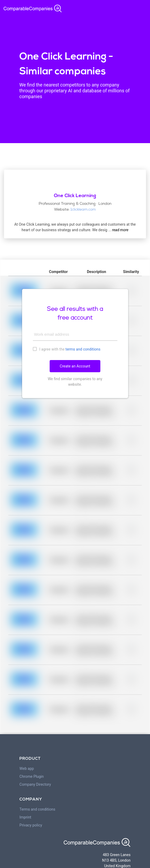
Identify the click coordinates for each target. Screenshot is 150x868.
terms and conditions (83, 349)
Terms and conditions (37, 809)
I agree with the (67, 349)
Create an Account (75, 366)
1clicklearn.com (83, 210)
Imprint (25, 817)
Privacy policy (31, 825)
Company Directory (35, 784)
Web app (27, 769)
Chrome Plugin (32, 776)
